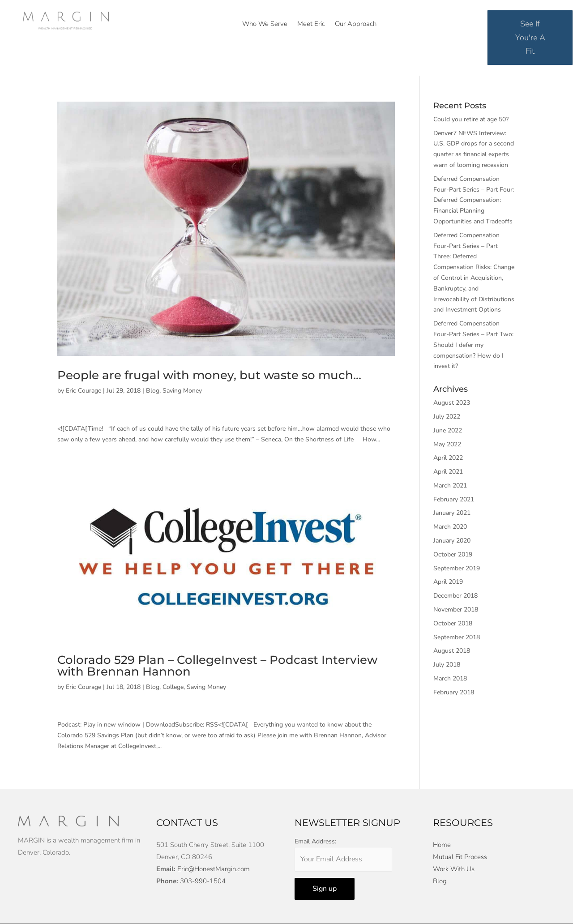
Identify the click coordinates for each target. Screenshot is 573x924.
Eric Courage (83, 391)
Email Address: (315, 841)
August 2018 (452, 651)
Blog (153, 391)
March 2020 (450, 527)
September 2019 (457, 568)
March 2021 (450, 486)
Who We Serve (265, 24)
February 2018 (454, 692)
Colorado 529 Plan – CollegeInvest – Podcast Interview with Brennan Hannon (217, 666)
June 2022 (448, 430)
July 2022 (447, 417)
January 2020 (452, 541)
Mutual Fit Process (460, 857)
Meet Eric (311, 24)
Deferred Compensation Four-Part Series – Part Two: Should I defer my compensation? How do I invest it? (473, 345)
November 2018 (456, 610)
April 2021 (448, 472)
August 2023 (452, 403)
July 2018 (447, 665)
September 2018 (457, 637)
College (173, 687)
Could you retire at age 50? (471, 119)
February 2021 (454, 499)
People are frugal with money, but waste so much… (209, 375)
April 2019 (448, 582)
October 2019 (453, 554)
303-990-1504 (203, 881)
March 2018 (450, 678)
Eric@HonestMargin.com (214, 869)
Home (442, 845)
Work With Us (454, 869)
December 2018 (455, 596)
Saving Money (182, 391)
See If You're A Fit (530, 37)
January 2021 (452, 513)
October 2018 (453, 623)
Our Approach (356, 24)
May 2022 (447, 444)
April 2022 (448, 458)
